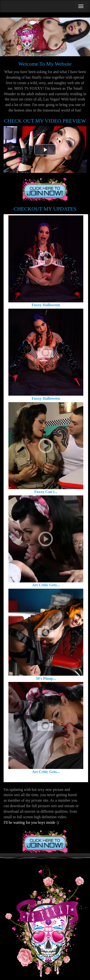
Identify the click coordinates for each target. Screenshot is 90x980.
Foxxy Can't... (46, 492)
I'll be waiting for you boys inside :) (31, 822)
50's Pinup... (46, 678)
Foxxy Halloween (46, 305)
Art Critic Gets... (46, 585)
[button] (45, 150)
